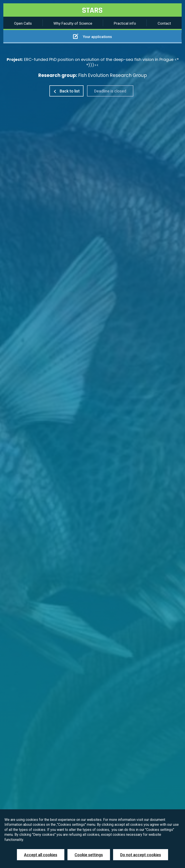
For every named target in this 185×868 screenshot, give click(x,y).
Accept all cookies (41, 855)
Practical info (125, 23)
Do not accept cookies (141, 855)
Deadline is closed (110, 91)
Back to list (66, 91)
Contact (164, 23)
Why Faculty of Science (73, 23)
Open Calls (23, 23)
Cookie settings (89, 855)
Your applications (92, 36)
